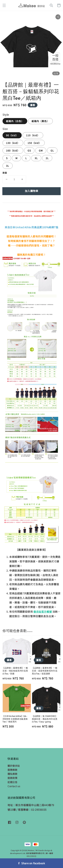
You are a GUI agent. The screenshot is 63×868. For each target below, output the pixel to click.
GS (29, 151)
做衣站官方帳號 (43, 612)
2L (47, 158)
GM (41, 151)
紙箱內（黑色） (40, 121)
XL (36, 158)
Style (6, 115)
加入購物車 (32, 191)
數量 (5, 173)
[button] (4, 5)
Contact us (14, 786)
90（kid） (12, 135)
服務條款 (12, 770)
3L (8, 166)
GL (52, 151)
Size (5, 129)
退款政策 (12, 778)
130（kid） (13, 143)
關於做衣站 (14, 766)
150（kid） (34, 143)
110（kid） (33, 135)
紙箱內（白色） (15, 121)
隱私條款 (12, 774)
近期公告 (12, 782)
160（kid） (13, 151)
